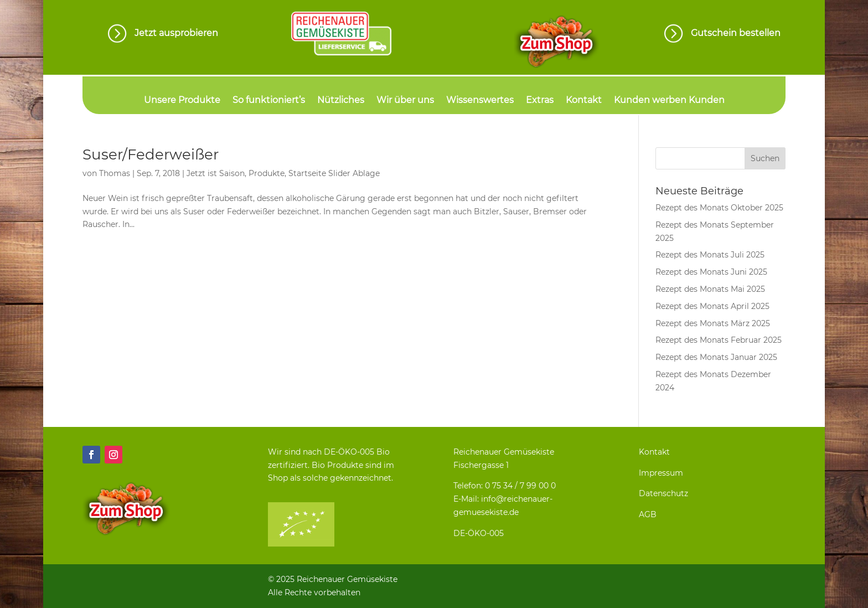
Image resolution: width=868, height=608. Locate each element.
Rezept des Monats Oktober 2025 (719, 208)
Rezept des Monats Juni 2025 (711, 272)
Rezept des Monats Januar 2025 (716, 357)
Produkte (267, 173)
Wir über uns (405, 101)
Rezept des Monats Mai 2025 (710, 289)
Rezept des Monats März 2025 (713, 323)
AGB (648, 514)
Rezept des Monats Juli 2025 (710, 255)
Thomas (115, 173)
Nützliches (341, 101)
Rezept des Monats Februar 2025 (719, 340)
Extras (540, 101)
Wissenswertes (480, 101)
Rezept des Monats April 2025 (712, 306)
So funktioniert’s (269, 101)
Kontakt (584, 101)
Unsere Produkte (182, 101)
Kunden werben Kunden (669, 101)
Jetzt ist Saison (216, 173)
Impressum (661, 473)
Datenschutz (663, 493)
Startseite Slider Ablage (334, 173)
